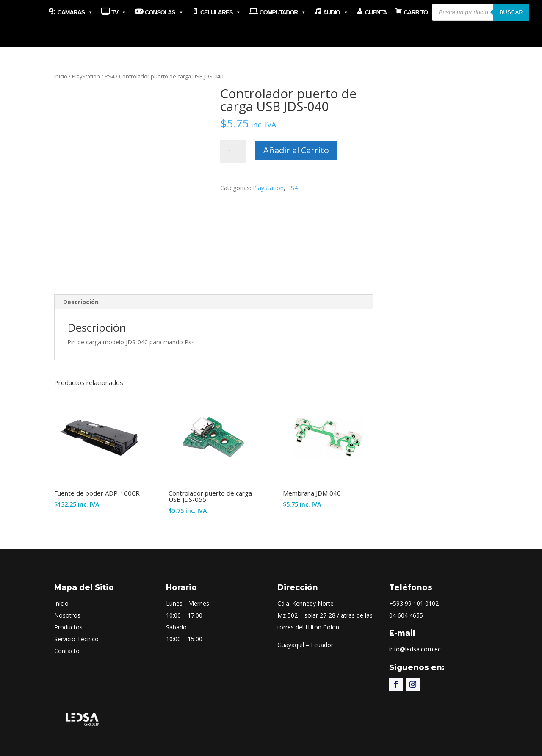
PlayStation (86, 76)
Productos (68, 627)
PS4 (109, 76)
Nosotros (67, 615)
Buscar (511, 12)
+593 (414, 603)
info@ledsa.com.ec (415, 649)
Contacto (67, 651)
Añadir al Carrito (296, 150)
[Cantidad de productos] (233, 152)
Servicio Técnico (76, 639)
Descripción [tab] (81, 302)
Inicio (61, 76)
